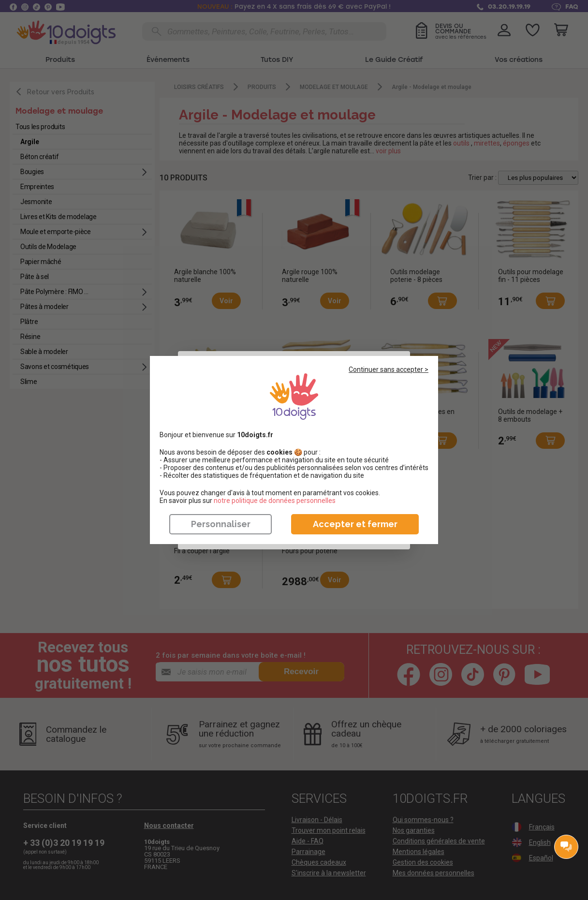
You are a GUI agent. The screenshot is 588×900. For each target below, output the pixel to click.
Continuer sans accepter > (389, 369)
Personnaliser (221, 524)
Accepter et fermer (355, 524)
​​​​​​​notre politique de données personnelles (275, 501)
